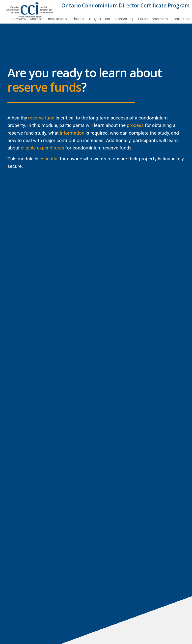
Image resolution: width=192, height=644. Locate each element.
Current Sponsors (153, 19)
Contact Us (181, 19)
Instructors (57, 19)
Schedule (78, 19)
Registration (99, 19)
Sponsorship (124, 19)
